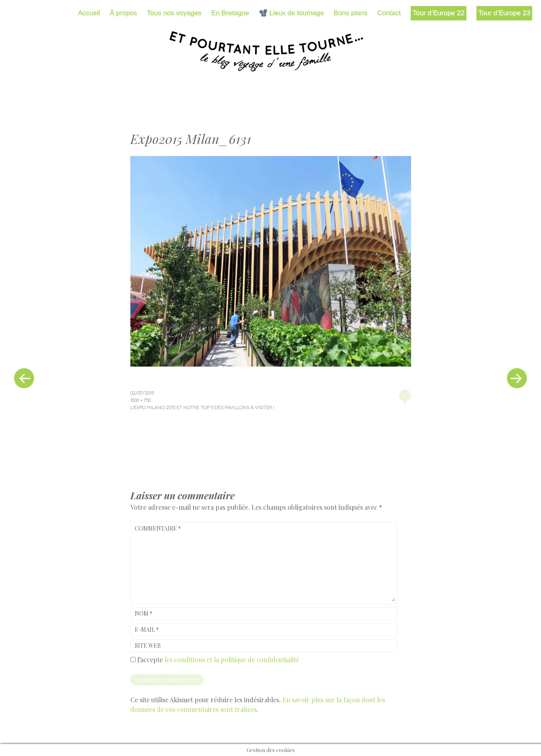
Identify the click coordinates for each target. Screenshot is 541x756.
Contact (389, 13)
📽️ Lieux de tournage (292, 13)
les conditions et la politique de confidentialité (232, 660)
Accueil (89, 13)
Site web (148, 646)
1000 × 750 (141, 400)
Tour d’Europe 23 (504, 13)
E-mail (147, 629)
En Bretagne (230, 13)
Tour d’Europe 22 (439, 13)
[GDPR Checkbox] (133, 660)
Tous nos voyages (174, 13)
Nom (144, 613)
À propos (124, 13)
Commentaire (158, 528)
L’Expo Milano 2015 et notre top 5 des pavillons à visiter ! (202, 407)
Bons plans (351, 13)
